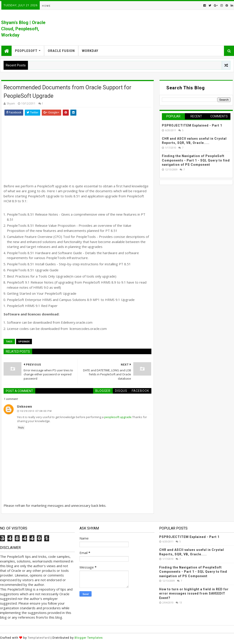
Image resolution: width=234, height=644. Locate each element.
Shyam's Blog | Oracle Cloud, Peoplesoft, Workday (23, 29)
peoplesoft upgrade (118, 417)
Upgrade (24, 341)
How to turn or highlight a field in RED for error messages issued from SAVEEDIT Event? (194, 594)
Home (46, 6)
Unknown (25, 407)
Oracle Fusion (61, 51)
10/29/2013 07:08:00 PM (36, 411)
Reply (21, 427)
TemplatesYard (39, 638)
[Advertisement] (77, 149)
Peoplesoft (26, 51)
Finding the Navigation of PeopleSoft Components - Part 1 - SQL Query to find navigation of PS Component (196, 160)
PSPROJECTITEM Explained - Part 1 (192, 125)
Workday (90, 51)
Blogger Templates (89, 638)
